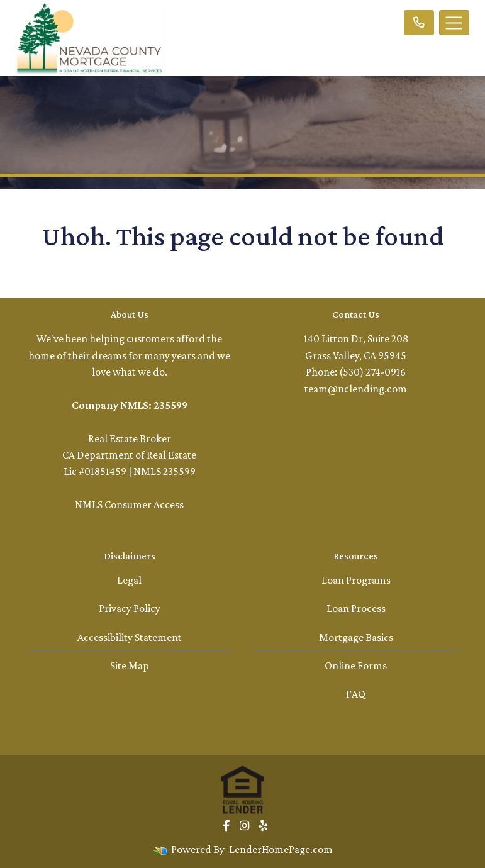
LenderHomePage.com (281, 849)
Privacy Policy (130, 608)
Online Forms (356, 665)
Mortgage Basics (356, 637)
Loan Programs (356, 580)
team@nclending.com (356, 389)
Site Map (130, 665)
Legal (129, 580)
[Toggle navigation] (454, 23)
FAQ (356, 694)
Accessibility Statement (130, 637)
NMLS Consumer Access (129, 504)
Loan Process (356, 608)
